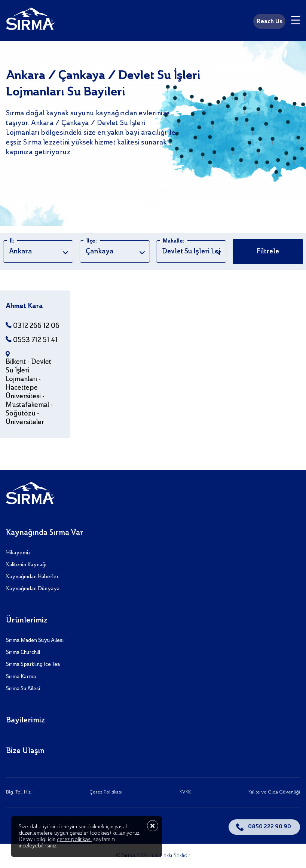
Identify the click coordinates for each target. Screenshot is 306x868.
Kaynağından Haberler (32, 577)
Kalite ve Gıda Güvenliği (274, 792)
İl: (12, 241)
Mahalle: (174, 241)
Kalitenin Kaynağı (26, 565)
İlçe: (92, 241)
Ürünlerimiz (27, 621)
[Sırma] (30, 20)
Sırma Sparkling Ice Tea (33, 664)
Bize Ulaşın (25, 751)
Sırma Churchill (23, 652)
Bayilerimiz (25, 721)
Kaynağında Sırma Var (45, 533)
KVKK (185, 792)
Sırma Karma (21, 677)
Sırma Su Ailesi (23, 689)
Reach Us (269, 22)
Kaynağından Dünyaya (33, 589)
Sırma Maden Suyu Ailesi (35, 640)
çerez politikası (74, 840)
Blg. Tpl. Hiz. (19, 792)
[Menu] (296, 21)
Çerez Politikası (106, 792)
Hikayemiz (18, 553)
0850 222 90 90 (270, 827)
